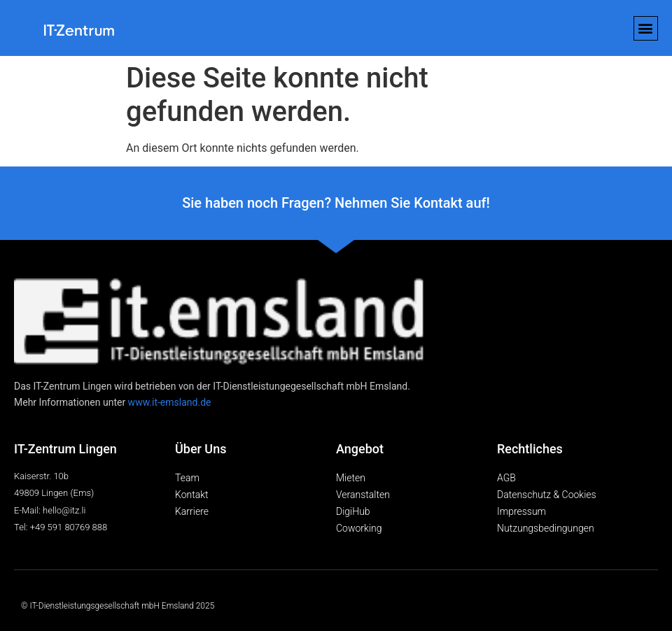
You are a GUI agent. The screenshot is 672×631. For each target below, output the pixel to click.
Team (187, 478)
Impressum (521, 511)
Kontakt (192, 495)
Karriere (192, 511)
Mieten (351, 478)
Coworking (359, 528)
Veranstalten (363, 495)
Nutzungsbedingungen (546, 528)
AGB (506, 478)
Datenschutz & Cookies (547, 495)
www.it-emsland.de (170, 402)
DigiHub (353, 511)
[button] (646, 28)
